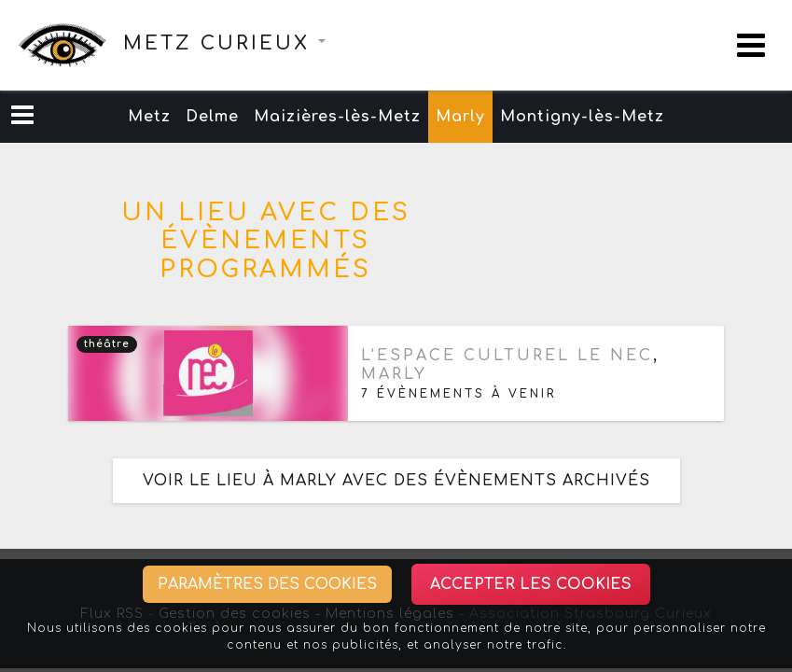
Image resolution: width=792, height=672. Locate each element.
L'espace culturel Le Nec (507, 356)
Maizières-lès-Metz (337, 117)
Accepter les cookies (531, 584)
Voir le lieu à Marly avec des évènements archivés (396, 481)
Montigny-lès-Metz (582, 117)
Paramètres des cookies (267, 584)
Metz (149, 117)
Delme (212, 117)
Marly (460, 117)
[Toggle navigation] (751, 45)
